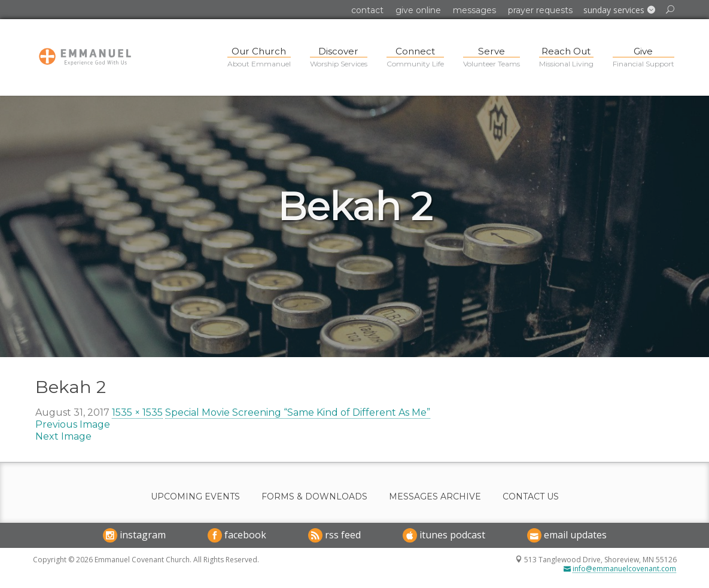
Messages (474, 10)
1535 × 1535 (137, 412)
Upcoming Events (195, 497)
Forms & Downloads (314, 497)
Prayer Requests (540, 10)
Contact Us (531, 497)
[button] (619, 10)
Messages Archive (435, 497)
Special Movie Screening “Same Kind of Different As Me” (298, 412)
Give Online (418, 10)
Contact (367, 10)
